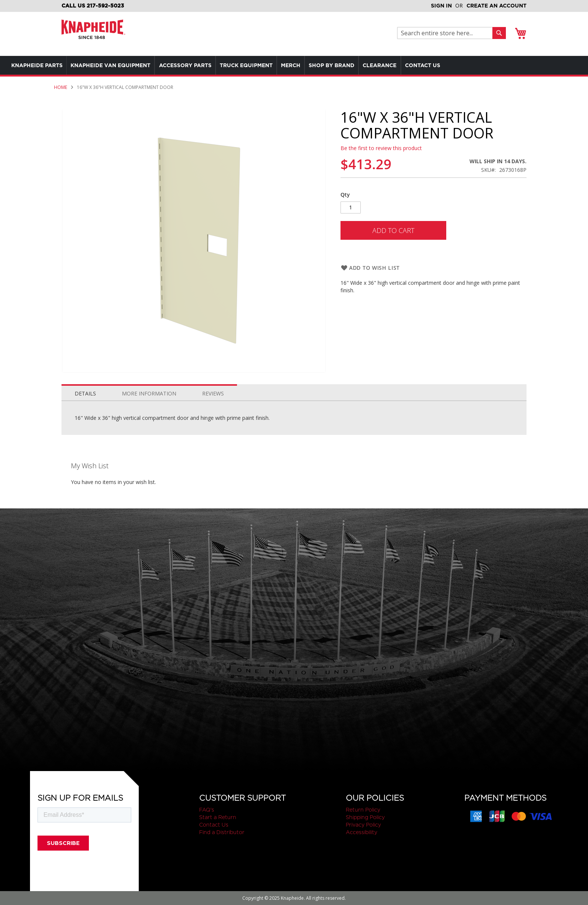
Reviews (213, 393)
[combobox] (447, 33)
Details (85, 393)
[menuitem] (39, 65)
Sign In (441, 6)
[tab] (85, 392)
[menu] (255, 65)
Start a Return (218, 817)
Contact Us (214, 825)
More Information (149, 393)
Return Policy (363, 810)
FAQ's (207, 810)
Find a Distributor (222, 832)
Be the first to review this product (381, 148)
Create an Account (496, 6)
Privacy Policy (363, 825)
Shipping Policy (365, 817)
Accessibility (361, 832)
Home (61, 87)
